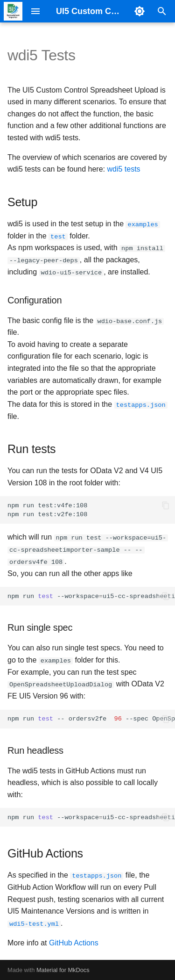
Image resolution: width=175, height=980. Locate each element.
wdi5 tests (123, 169)
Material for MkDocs (63, 969)
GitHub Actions (74, 942)
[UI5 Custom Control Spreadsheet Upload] (13, 11)
